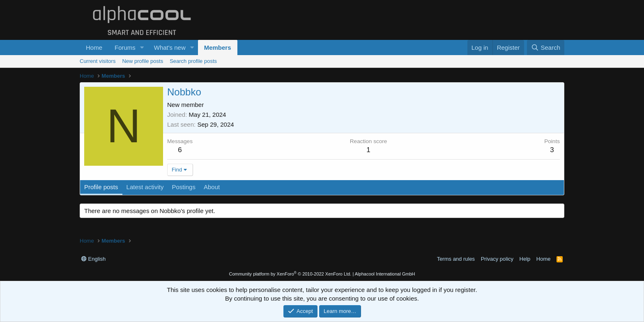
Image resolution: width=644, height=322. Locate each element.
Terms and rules (456, 259)
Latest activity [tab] (145, 187)
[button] (142, 47)
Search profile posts (193, 61)
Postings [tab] (184, 187)
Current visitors (98, 61)
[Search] (546, 47)
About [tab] (212, 187)
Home (94, 47)
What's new (170, 47)
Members (218, 47)
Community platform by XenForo (290, 274)
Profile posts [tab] (101, 187)
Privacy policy (497, 259)
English (93, 259)
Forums (125, 47)
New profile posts (143, 61)
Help (525, 259)
